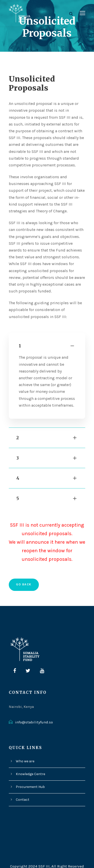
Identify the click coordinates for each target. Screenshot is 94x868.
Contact (22, 790)
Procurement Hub (30, 778)
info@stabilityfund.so (32, 713)
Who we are (25, 752)
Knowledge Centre (30, 765)
